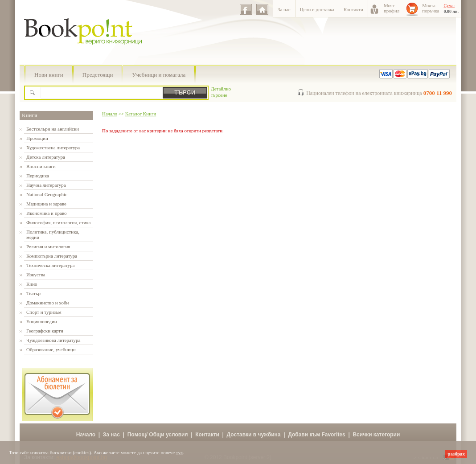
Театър (33, 293)
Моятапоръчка (431, 8)
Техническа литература (50, 265)
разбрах (456, 454)
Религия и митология (48, 246)
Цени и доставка (317, 9)
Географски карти (45, 331)
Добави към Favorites (317, 435)
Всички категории (376, 435)
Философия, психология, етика (58, 222)
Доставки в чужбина (254, 435)
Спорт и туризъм (44, 312)
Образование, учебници (51, 349)
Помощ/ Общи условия (158, 435)
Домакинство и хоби (47, 303)
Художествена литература (53, 148)
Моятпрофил (392, 8)
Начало (110, 114)
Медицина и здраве (46, 204)
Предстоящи (98, 75)
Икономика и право (47, 213)
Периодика (38, 176)
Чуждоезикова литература (53, 340)
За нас (284, 9)
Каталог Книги (141, 114)
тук (180, 452)
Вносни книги (41, 166)
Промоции (37, 138)
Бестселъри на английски (53, 129)
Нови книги (49, 75)
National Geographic (47, 194)
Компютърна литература (52, 256)
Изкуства (36, 275)
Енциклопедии (42, 321)
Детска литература (46, 157)
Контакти (353, 9)
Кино (32, 284)
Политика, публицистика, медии (53, 234)
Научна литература (46, 185)
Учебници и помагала (159, 75)
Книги (30, 115)
